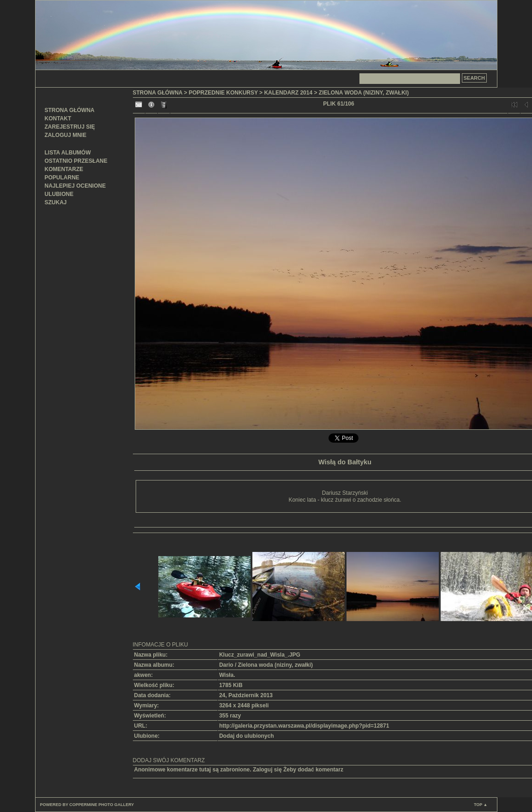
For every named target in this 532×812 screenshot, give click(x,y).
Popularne (62, 178)
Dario (226, 665)
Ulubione (59, 194)
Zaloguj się (267, 770)
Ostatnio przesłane (76, 161)
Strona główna (70, 110)
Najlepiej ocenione (75, 186)
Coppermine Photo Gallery (102, 805)
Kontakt (58, 119)
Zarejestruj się (70, 127)
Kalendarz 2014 (288, 93)
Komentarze (64, 169)
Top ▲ (481, 805)
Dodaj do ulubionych (247, 736)
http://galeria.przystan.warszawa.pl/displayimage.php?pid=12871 (304, 726)
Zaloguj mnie (66, 135)
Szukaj (56, 202)
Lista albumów (68, 153)
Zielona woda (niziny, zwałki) (364, 93)
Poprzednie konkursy (223, 93)
